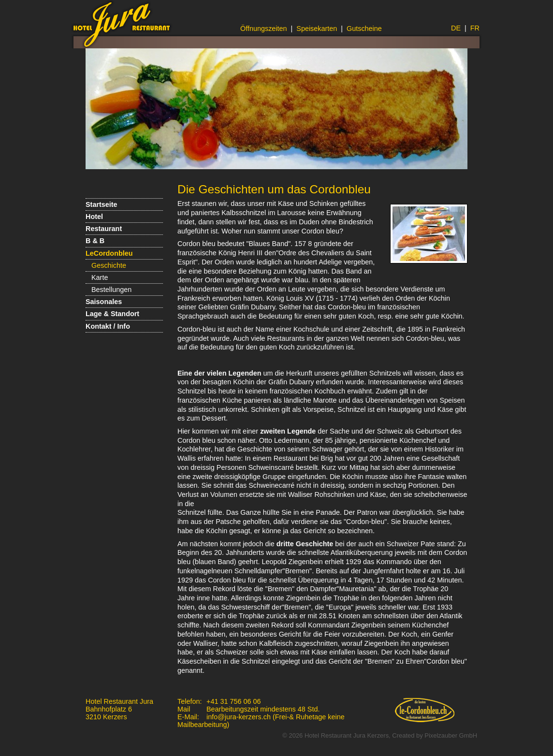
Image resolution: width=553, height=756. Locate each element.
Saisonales (104, 302)
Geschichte (109, 265)
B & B (95, 241)
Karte (100, 277)
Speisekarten (317, 29)
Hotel (94, 217)
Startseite (102, 204)
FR (475, 28)
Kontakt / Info (108, 326)
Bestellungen (111, 290)
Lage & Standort (112, 314)
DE (456, 28)
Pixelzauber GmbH (451, 735)
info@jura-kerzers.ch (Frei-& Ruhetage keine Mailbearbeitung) (261, 721)
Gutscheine (364, 29)
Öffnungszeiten (264, 29)
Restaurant (104, 229)
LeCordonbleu (109, 253)
